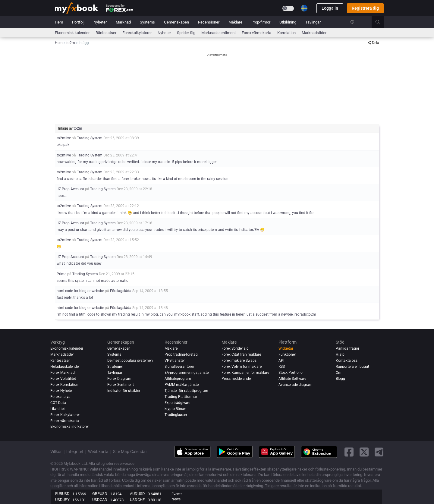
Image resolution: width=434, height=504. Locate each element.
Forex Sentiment (121, 385)
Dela (373, 43)
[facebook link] (349, 452)
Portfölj (78, 22)
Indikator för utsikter (124, 391)
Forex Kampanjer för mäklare (245, 373)
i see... (62, 196)
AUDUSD (137, 494)
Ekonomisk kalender (72, 33)
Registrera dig (365, 8)
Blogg (340, 379)
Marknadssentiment (219, 33)
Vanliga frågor (348, 348)
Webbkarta (98, 452)
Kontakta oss (347, 361)
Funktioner (287, 354)
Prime (61, 274)
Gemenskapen (176, 22)
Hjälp (340, 354)
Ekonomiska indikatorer (70, 427)
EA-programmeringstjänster (187, 373)
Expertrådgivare (177, 403)
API (281, 361)
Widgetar (286, 348)
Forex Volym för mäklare (242, 367)
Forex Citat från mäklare (241, 354)
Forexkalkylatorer (137, 33)
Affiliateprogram (178, 379)
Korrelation (286, 33)
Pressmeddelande (236, 379)
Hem (59, 22)
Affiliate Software (292, 379)
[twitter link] (364, 452)
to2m (78, 128)
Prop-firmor (261, 22)
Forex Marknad (63, 373)
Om (339, 373)
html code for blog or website (80, 291)
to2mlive (64, 138)
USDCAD (100, 500)
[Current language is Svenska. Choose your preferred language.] (304, 8)
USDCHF (137, 500)
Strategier (115, 367)
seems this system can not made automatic (92, 281)
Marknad (123, 22)
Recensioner (209, 22)
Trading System (90, 138)
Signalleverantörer (179, 367)
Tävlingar (313, 22)
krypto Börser (175, 409)
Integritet (75, 452)
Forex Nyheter (62, 391)
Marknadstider (314, 33)
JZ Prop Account (70, 189)
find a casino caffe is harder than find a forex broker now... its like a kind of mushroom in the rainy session (143, 179)
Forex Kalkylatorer (65, 415)
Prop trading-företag (181, 354)
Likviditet (58, 409)
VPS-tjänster (175, 361)
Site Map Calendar (130, 452)
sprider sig (186, 33)
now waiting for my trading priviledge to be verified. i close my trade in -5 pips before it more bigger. (137, 162)
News (176, 499)
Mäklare (235, 22)
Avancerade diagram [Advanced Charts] (296, 385)
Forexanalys (60, 397)
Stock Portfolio (291, 373)
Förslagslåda (121, 291)
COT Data (58, 403)
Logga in (330, 8)
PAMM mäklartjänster (182, 385)
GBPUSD (100, 494)
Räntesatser (106, 33)
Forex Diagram (119, 379)
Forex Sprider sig (235, 348)
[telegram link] (379, 452)
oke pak (63, 145)
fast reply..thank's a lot (75, 298)
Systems (147, 22)
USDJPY (62, 500)
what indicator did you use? (79, 263)
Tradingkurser (176, 415)
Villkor (56, 452)
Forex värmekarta (256, 33)
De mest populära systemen (130, 361)
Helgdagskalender (65, 367)
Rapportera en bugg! (352, 367)
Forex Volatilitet (63, 379)
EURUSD (62, 494)
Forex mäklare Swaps (239, 361)
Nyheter (100, 22)
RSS (282, 367)
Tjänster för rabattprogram (186, 391)
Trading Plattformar (181, 397)
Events (177, 494)
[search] (381, 22)
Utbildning (288, 22)
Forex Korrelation (64, 385)
